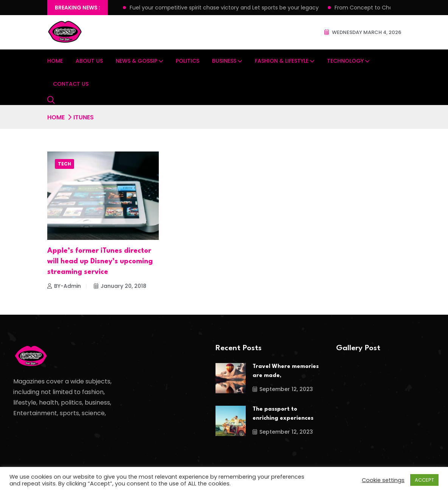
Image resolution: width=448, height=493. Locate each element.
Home (55, 61)
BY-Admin (64, 286)
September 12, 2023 (283, 389)
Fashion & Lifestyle (282, 61)
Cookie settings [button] (383, 480)
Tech (64, 164)
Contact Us (71, 84)
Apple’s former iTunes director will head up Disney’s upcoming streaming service (100, 261)
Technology (345, 61)
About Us (89, 61)
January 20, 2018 (120, 286)
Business (224, 61)
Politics (188, 61)
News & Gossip (136, 61)
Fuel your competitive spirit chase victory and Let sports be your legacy (224, 8)
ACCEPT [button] (424, 480)
